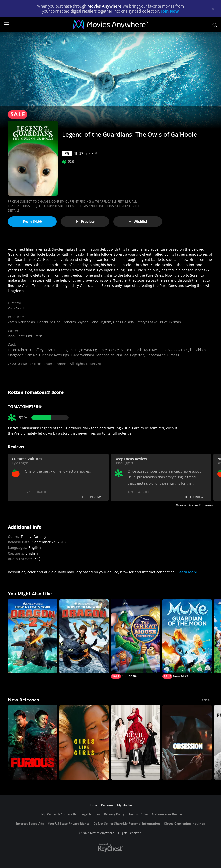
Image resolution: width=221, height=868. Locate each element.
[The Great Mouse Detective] (136, 639)
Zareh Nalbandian (21, 322)
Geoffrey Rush (41, 350)
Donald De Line (49, 322)
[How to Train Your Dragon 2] (33, 636)
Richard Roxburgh (55, 355)
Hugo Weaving (86, 350)
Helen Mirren (18, 350)
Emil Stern (34, 336)
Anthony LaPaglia (180, 350)
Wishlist (138, 221)
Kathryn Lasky (146, 322)
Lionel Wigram (100, 322)
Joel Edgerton (134, 355)
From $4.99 (32, 221)
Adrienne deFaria (109, 355)
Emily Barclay (109, 350)
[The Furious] (33, 742)
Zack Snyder (17, 308)
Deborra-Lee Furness (163, 355)
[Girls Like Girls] (84, 742)
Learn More (187, 572)
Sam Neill (33, 355)
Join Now (170, 11)
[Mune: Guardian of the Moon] (187, 639)
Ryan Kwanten (155, 350)
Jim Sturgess (63, 350)
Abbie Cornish (131, 350)
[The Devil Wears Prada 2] (136, 742)
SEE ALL (207, 700)
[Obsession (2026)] (187, 742)
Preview (85, 221)
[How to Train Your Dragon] (84, 636)
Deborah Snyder (75, 322)
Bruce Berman (170, 322)
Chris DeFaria (123, 322)
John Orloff (16, 336)
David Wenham (82, 355)
